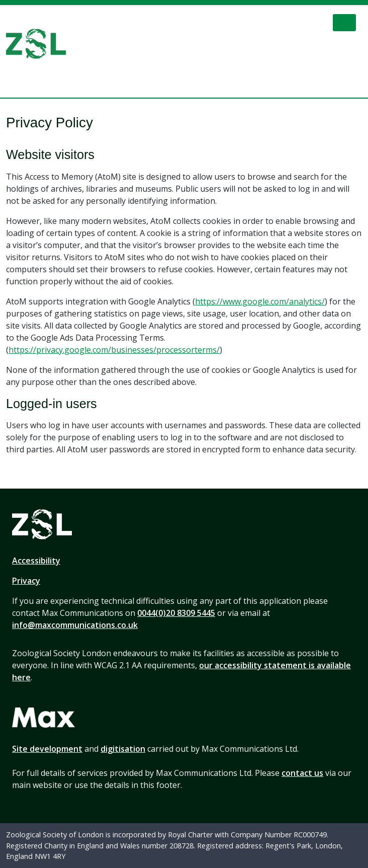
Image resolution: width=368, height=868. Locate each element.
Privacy (26, 581)
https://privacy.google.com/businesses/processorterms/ (114, 350)
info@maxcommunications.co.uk (75, 625)
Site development (47, 749)
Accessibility (36, 561)
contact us (302, 773)
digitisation (123, 749)
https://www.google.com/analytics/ (260, 301)
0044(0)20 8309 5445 (176, 613)
